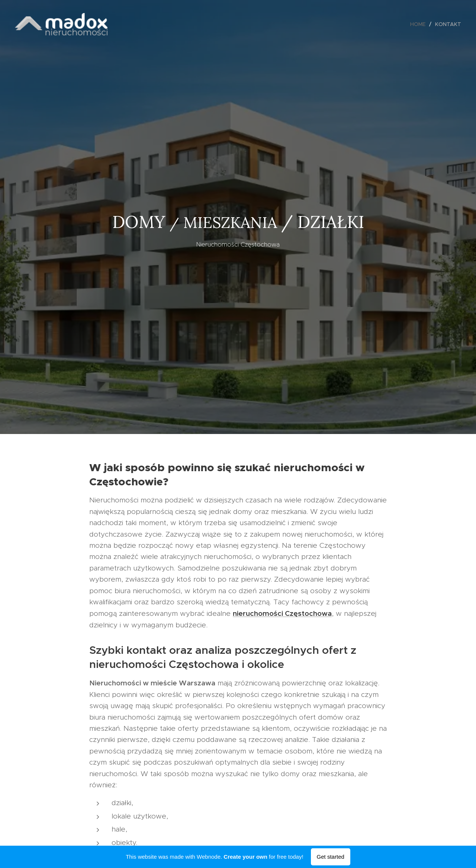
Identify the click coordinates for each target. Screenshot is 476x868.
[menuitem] (420, 24)
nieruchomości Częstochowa (282, 613)
